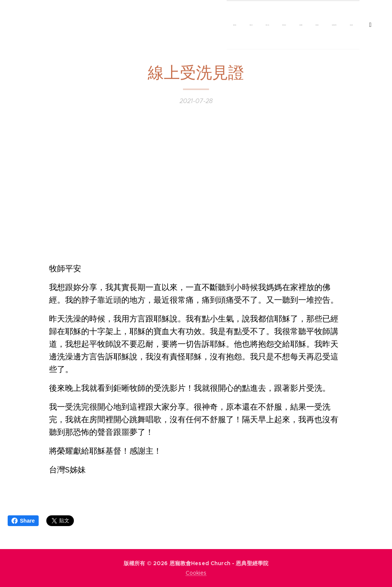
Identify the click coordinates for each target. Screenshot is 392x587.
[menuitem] (234, 25)
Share (23, 521)
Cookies (196, 573)
